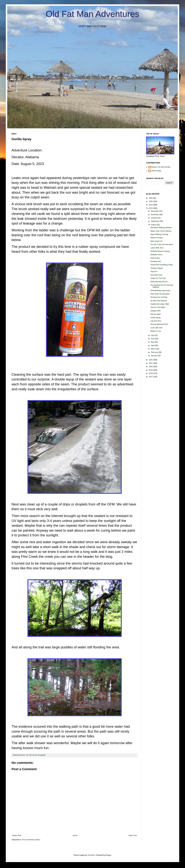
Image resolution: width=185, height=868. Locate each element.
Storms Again (156, 314)
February (155, 352)
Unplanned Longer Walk (160, 304)
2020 (151, 367)
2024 (151, 205)
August (154, 225)
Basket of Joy (156, 331)
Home (75, 835)
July (153, 335)
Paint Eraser (155, 258)
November (155, 215)
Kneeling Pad (156, 261)
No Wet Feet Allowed (159, 301)
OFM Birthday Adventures (160, 291)
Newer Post (17, 835)
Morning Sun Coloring (159, 297)
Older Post (133, 835)
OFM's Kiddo (156, 171)
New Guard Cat (156, 241)
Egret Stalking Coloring (159, 234)
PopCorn (154, 272)
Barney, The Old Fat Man (161, 167)
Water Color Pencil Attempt (161, 231)
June (153, 339)
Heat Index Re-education (160, 294)
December (155, 211)
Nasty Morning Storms (159, 282)
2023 (151, 208)
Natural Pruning (156, 238)
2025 (151, 201)
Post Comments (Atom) (31, 840)
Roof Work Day (156, 275)
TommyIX (91, 855)
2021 (151, 363)
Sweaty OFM (155, 311)
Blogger (108, 855)
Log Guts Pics (156, 321)
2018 (151, 373)
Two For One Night (158, 307)
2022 (151, 360)
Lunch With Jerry (157, 248)
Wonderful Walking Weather (161, 228)
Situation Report (157, 268)
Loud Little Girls (156, 328)
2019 (151, 370)
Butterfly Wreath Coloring (160, 251)
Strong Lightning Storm (159, 324)
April (153, 345)
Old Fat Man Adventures (93, 14)
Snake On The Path (158, 278)
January (154, 356)
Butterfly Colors (156, 255)
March (154, 349)
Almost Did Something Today (162, 265)
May (153, 342)
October (154, 218)
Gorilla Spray (155, 318)
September (155, 221)
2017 (151, 377)
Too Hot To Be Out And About (162, 244)
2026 (151, 198)
